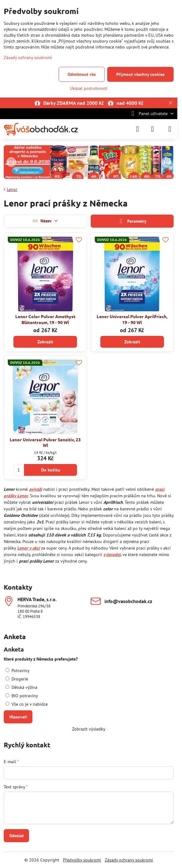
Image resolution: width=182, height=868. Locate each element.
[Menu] (170, 129)
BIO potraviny (22, 696)
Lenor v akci (29, 548)
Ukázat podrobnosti (89, 88)
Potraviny (17, 671)
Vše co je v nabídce (26, 704)
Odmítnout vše (82, 74)
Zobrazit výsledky (89, 729)
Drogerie (17, 679)
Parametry (132, 221)
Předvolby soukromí (82, 860)
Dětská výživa (21, 687)
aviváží (36, 489)
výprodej (112, 555)
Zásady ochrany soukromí (129, 860)
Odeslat (17, 836)
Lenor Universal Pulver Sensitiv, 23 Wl (45, 442)
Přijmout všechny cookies (140, 74)
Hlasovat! (18, 717)
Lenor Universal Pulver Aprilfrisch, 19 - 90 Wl (132, 319)
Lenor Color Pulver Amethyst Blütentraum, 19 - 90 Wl (45, 319)
